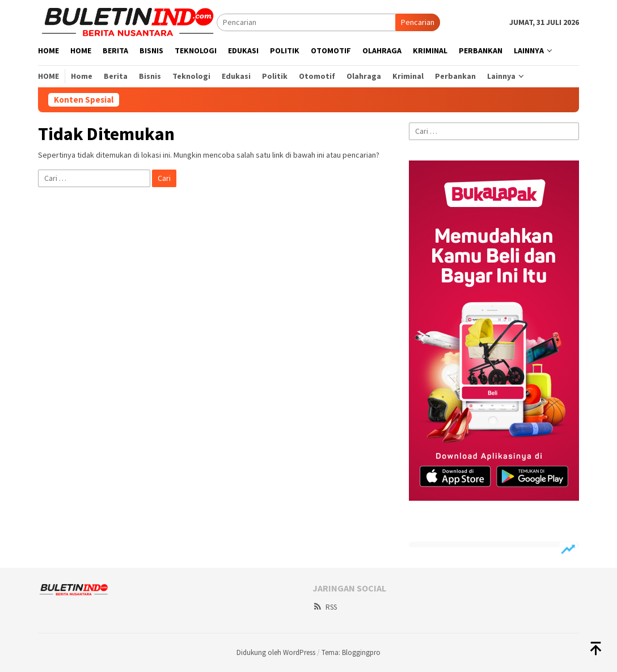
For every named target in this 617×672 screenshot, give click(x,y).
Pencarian (418, 22)
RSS (325, 607)
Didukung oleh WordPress (276, 652)
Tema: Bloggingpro (351, 652)
